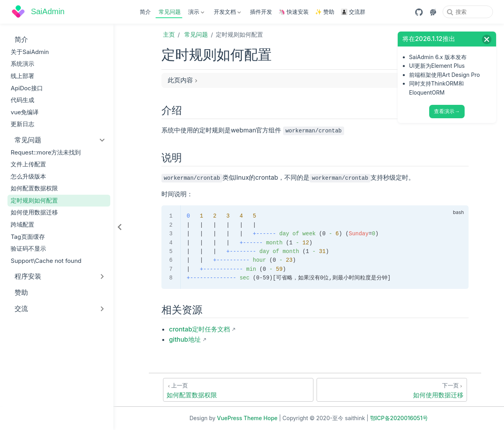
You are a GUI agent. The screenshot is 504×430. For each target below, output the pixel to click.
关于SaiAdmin (30, 52)
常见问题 (170, 12)
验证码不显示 (28, 249)
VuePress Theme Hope (247, 418)
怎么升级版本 (28, 176)
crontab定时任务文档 (199, 329)
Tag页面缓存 (28, 237)
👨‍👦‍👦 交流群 (353, 12)
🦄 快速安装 (294, 12)
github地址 (185, 339)
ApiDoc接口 (27, 88)
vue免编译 (25, 112)
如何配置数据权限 (34, 188)
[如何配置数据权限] (238, 390)
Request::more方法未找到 (46, 152)
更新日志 (22, 124)
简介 (145, 12)
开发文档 (226, 13)
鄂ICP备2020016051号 (399, 418)
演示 (196, 13)
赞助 (17, 292)
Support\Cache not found (46, 261)
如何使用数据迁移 (34, 212)
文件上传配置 (28, 164)
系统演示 (22, 64)
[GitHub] (419, 12)
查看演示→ (447, 111)
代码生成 (22, 100)
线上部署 (22, 76)
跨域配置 (22, 224)
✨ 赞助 (325, 12)
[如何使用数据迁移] (392, 390)
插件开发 (261, 12)
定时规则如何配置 (34, 200)
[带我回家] (38, 12)
